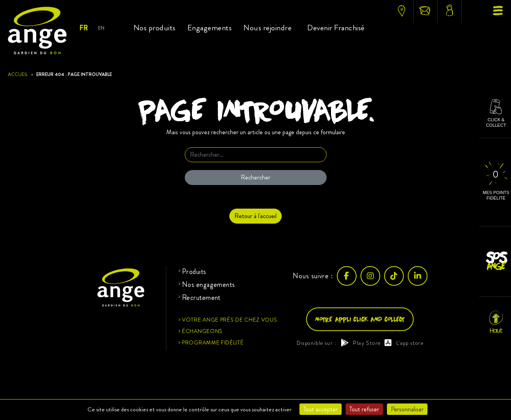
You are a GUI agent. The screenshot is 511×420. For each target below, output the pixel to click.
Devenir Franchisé (336, 28)
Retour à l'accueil (255, 216)
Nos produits (155, 28)
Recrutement (201, 298)
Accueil (18, 74)
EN (101, 28)
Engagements (210, 28)
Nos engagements (209, 285)
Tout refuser (364, 409)
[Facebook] (347, 276)
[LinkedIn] (418, 276)
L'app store (404, 343)
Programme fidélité (213, 342)
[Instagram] (370, 276)
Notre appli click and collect (360, 319)
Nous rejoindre (268, 28)
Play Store (361, 343)
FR (83, 28)
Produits (194, 272)
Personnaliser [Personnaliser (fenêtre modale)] (407, 409)
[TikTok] (394, 276)
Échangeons (202, 331)
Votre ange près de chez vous (230, 320)
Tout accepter (321, 409)
